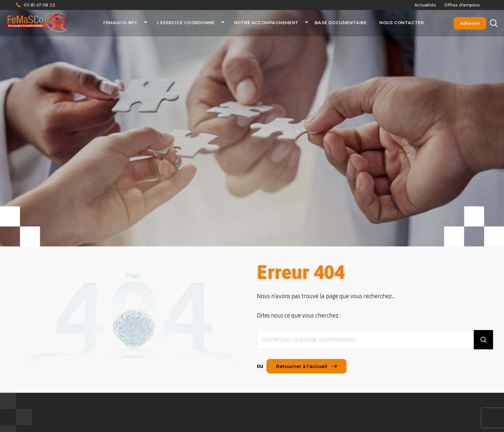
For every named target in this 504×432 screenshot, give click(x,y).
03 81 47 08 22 (40, 5)
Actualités (425, 5)
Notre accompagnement (266, 23)
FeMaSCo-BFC (120, 23)
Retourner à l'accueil (306, 366)
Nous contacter (401, 23)
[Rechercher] (494, 23)
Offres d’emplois (462, 5)
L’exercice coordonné (186, 23)
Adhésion (470, 23)
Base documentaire (341, 23)
